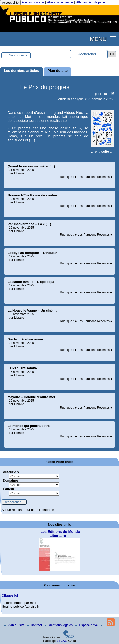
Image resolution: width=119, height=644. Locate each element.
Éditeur (8, 489)
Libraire (105, 94)
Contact (35, 625)
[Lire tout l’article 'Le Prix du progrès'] (102, 152)
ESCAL (62, 641)
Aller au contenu (33, 2)
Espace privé (87, 625)
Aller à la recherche (60, 2)
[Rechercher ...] (89, 54)
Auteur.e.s (11, 472)
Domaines (11, 480)
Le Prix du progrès (45, 87)
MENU (98, 39)
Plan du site (15, 625)
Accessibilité (10, 3)
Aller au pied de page (90, 2)
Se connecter (19, 55)
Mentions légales (59, 625)
